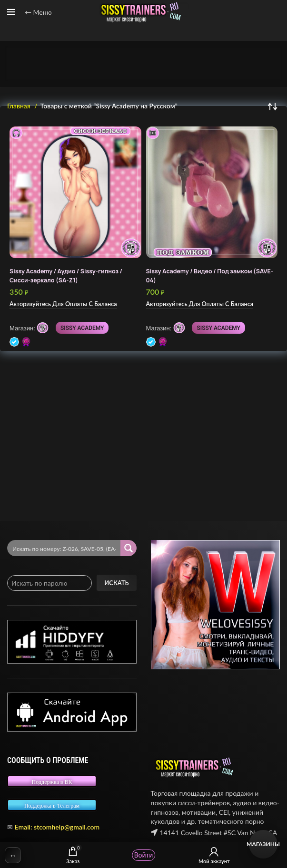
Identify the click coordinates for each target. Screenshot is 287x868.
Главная (20, 106)
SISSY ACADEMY (82, 328)
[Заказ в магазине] (273, 106)
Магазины (263, 844)
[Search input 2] (64, 548)
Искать (116, 583)
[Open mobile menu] (11, 12)
